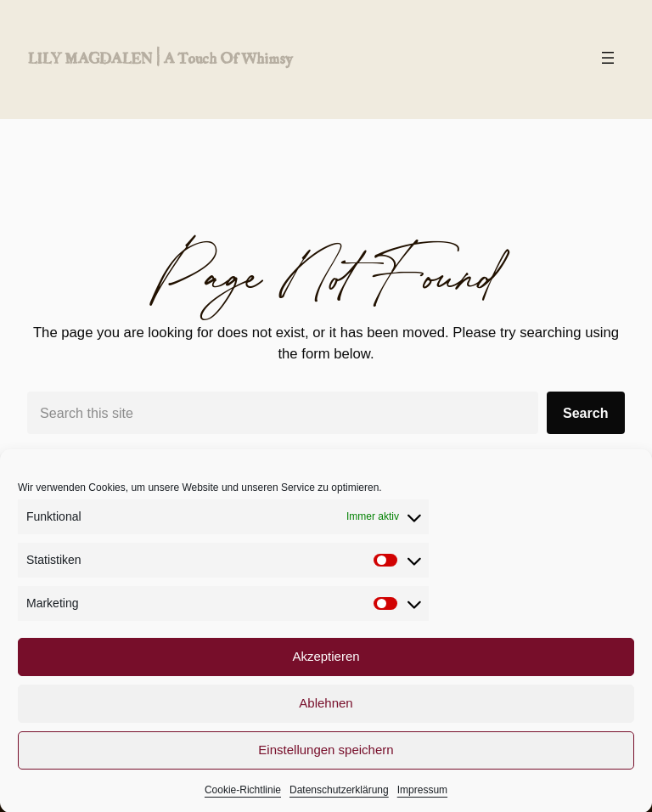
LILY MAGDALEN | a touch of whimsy (160, 58)
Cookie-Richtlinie (243, 798)
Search (586, 413)
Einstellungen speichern (326, 757)
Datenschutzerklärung (339, 798)
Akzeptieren (326, 664)
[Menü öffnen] (608, 58)
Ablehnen (326, 710)
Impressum (422, 798)
